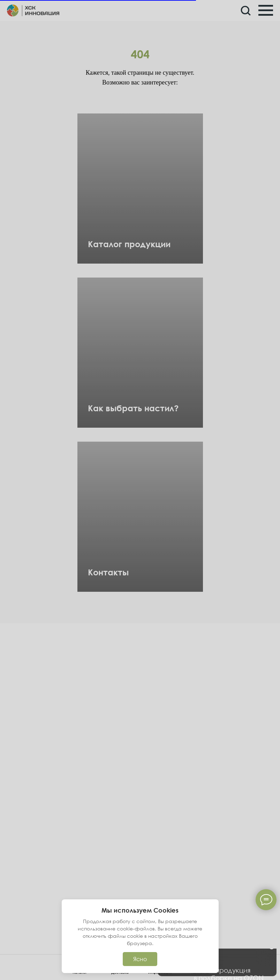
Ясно (140, 959)
